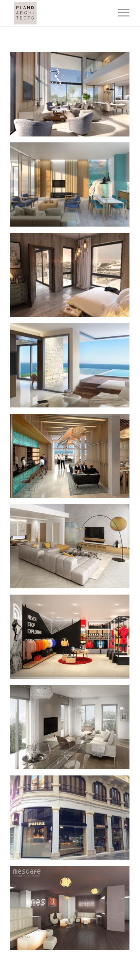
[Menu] (120, 13)
